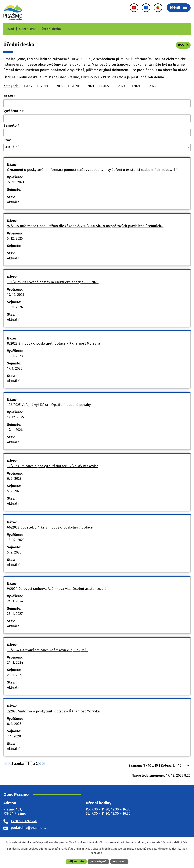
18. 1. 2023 (15, 356)
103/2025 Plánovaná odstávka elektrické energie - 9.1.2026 (53, 282)
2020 (75, 86)
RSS (183, 45)
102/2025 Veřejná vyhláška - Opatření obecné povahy (49, 405)
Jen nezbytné (98, 861)
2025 (153, 86)
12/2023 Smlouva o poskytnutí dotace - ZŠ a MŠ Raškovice (53, 466)
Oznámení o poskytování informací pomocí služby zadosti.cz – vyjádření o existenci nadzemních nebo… (92, 170)
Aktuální (14, 202)
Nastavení (119, 861)
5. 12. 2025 (15, 238)
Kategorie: (11, 86)
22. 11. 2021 (16, 182)
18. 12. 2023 (16, 540)
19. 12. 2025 (16, 295)
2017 (29, 86)
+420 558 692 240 (24, 821)
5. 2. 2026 (14, 491)
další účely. (181, 843)
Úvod (10, 29)
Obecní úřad (28, 29)
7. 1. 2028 (14, 736)
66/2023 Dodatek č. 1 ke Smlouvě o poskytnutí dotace (50, 527)
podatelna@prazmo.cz (29, 828)
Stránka (18, 764)
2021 (91, 86)
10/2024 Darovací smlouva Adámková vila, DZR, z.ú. (47, 650)
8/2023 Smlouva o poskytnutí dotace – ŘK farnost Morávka (54, 343)
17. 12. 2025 (15, 417)
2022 (106, 86)
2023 (122, 86)
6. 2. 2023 (14, 479)
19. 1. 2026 (15, 430)
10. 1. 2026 (15, 307)
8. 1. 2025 (14, 724)
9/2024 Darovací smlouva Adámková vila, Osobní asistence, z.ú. (57, 589)
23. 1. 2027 (15, 614)
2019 (60, 86)
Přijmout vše (76, 861)
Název (8, 96)
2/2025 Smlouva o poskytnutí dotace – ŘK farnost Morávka (53, 711)
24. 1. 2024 (15, 601)
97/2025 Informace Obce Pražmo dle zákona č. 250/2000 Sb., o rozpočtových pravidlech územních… (85, 226)
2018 (44, 86)
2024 (137, 86)
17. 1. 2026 (15, 368)
